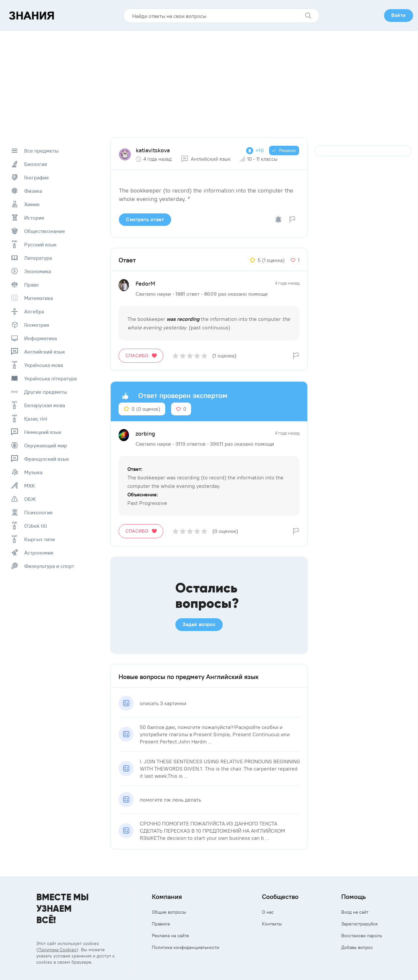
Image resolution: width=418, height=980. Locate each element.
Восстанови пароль (362, 936)
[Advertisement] (209, 80)
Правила (161, 924)
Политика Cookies (57, 950)
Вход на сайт (355, 912)
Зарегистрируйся (359, 924)
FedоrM (145, 283)
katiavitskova (153, 150)
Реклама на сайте (170, 936)
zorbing (145, 433)
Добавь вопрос (357, 947)
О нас (268, 912)
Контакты (272, 924)
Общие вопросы (169, 912)
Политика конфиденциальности (185, 947)
